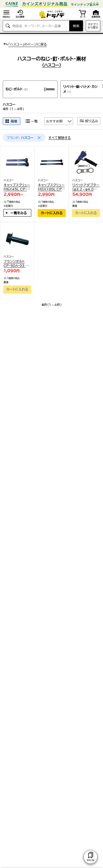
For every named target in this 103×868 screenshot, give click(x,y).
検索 (76, 26)
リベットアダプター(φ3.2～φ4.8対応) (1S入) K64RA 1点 (86, 187)
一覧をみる (19, 213)
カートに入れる (52, 213)
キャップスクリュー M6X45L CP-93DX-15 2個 (17, 187)
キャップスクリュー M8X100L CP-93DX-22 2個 (51, 187)
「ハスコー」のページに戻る (25, 44)
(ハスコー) (51, 65)
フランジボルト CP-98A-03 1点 (16, 264)
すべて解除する (60, 138)
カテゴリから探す (93, 26)
